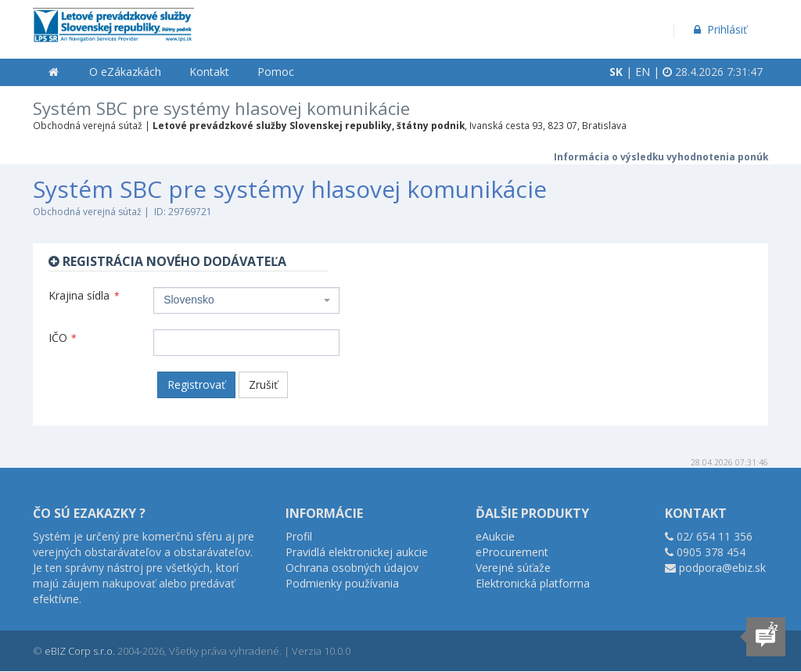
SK (616, 72)
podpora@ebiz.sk (722, 568)
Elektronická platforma (533, 583)
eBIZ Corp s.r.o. (80, 651)
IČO (63, 338)
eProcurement (512, 552)
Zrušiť (263, 385)
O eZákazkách (125, 72)
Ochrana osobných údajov (352, 568)
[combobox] (246, 300)
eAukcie (495, 536)
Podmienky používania (342, 583)
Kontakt (209, 72)
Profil (299, 536)
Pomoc (276, 72)
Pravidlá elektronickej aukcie (357, 552)
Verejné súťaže (513, 568)
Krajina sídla (84, 295)
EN (643, 72)
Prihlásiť (719, 29)
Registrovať (196, 385)
